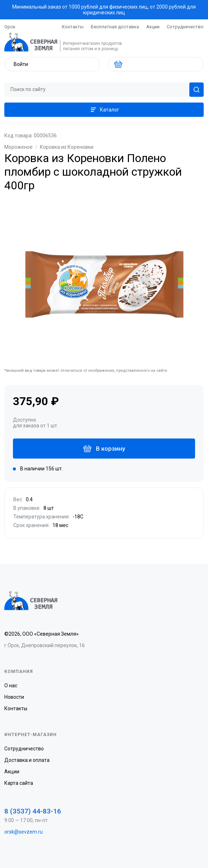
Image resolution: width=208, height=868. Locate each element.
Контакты (73, 27)
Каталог (104, 110)
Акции (153, 27)
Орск (10, 27)
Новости (14, 697)
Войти (21, 64)
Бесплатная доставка (115, 27)
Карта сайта (19, 783)
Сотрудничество (185, 27)
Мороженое (19, 147)
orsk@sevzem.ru (24, 832)
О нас (11, 686)
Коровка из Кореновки (67, 147)
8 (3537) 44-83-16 (33, 811)
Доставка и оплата (27, 760)
